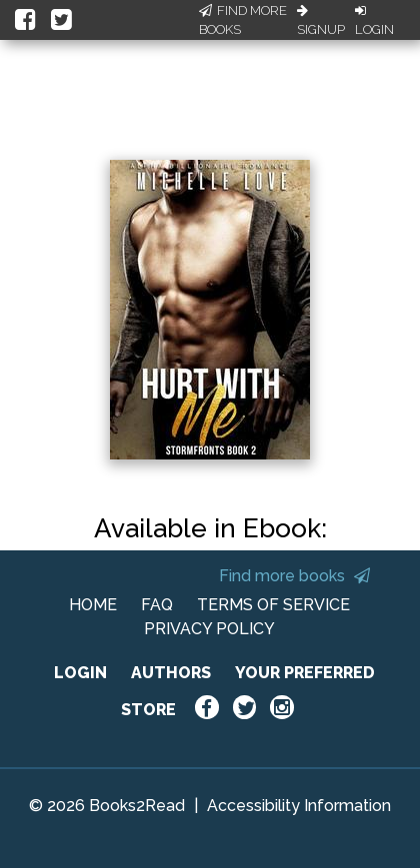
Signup (321, 21)
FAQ (157, 605)
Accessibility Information (299, 806)
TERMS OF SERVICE (273, 605)
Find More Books (243, 20)
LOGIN (80, 673)
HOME (93, 605)
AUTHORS (171, 673)
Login (374, 21)
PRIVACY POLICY (209, 629)
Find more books (294, 576)
